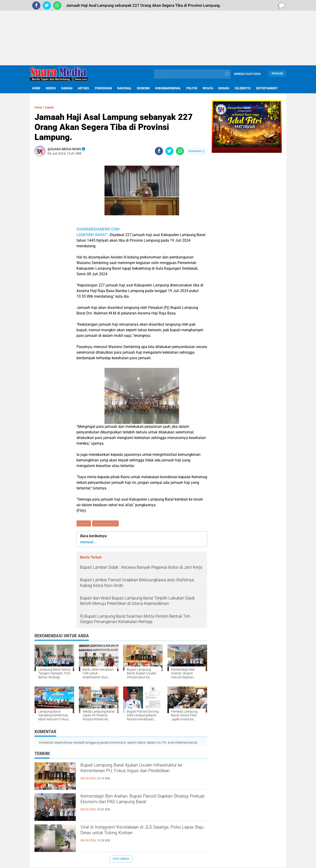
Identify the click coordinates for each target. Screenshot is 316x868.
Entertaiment (267, 88)
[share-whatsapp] (180, 151)
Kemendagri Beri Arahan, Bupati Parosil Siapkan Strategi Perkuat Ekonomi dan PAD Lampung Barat (143, 806)
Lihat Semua (121, 859)
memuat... (89, 542)
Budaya (224, 88)
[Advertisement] (158, 33)
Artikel (84, 88)
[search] (192, 74)
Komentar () (197, 151)
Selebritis (243, 88)
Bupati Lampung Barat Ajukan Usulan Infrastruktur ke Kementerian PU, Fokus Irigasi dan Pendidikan (141, 775)
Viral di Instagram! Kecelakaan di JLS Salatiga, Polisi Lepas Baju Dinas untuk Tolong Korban (141, 833)
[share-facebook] (159, 151)
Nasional (124, 88)
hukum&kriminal (168, 88)
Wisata (208, 88)
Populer (277, 74)
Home (36, 88)
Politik (192, 88)
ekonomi (143, 88)
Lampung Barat (106, 524)
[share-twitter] (169, 151)
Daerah (67, 88)
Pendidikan (103, 88)
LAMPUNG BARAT (92, 235)
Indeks (51, 88)
